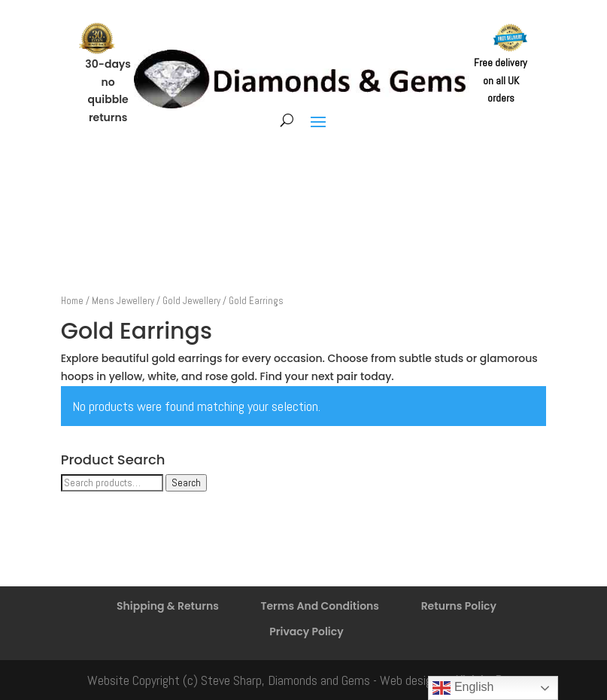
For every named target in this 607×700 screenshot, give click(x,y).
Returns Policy (459, 606)
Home (72, 301)
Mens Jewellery (123, 301)
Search (186, 483)
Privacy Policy (306, 632)
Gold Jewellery (191, 301)
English (463, 688)
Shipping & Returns (168, 606)
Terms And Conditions (320, 606)
